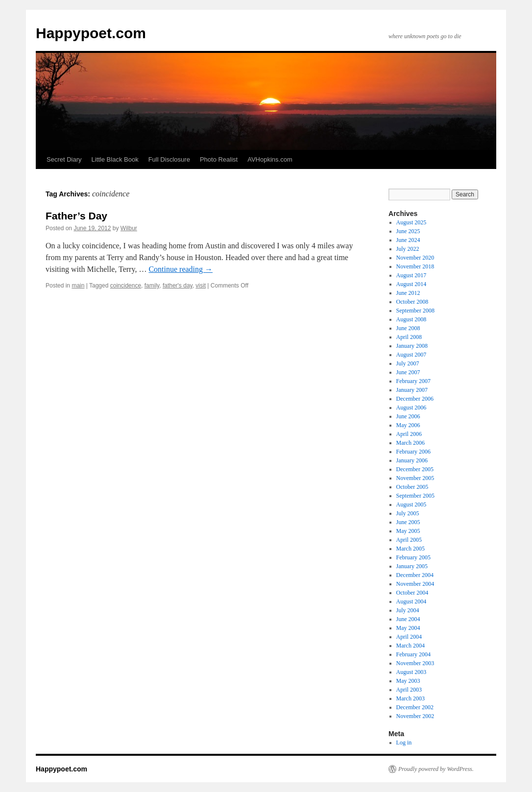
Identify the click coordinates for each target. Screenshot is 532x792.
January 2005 (412, 566)
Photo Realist (219, 159)
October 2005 (412, 487)
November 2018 (415, 266)
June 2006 (408, 416)
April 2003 (409, 690)
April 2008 (409, 337)
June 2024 (408, 240)
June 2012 (408, 293)
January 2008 (412, 346)
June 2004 (408, 619)
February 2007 (413, 381)
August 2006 (411, 408)
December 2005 (415, 469)
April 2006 (409, 434)
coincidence (126, 286)
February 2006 (413, 452)
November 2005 (415, 478)
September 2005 (415, 496)
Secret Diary (64, 159)
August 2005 (411, 504)
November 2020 (415, 258)
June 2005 (408, 522)
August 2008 (411, 319)
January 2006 (412, 460)
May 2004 (408, 628)
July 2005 (408, 513)
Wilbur (129, 228)
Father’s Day (76, 216)
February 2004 (413, 654)
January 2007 (412, 390)
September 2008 (415, 311)
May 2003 (408, 681)
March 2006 (411, 443)
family (152, 286)
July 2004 (408, 610)
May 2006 (408, 425)
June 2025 (408, 231)
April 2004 (409, 637)
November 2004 (415, 584)
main (78, 286)
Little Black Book (115, 159)
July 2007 (408, 363)
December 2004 (415, 575)
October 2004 (412, 593)
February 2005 (413, 557)
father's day (178, 286)
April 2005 (409, 540)
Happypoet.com (91, 33)
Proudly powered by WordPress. (436, 769)
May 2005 (408, 531)
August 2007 (411, 355)
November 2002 (415, 716)
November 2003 (415, 663)
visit (201, 286)
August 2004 (411, 601)
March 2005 (411, 549)
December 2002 (415, 707)
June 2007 (408, 372)
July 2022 (408, 249)
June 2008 (408, 328)
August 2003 (411, 672)
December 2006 (415, 399)
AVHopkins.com (270, 159)
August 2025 (411, 222)
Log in (404, 743)
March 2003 (411, 698)
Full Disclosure (169, 159)
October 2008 (412, 302)
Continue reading (181, 269)
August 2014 (411, 284)
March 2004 (411, 646)
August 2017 (411, 275)
